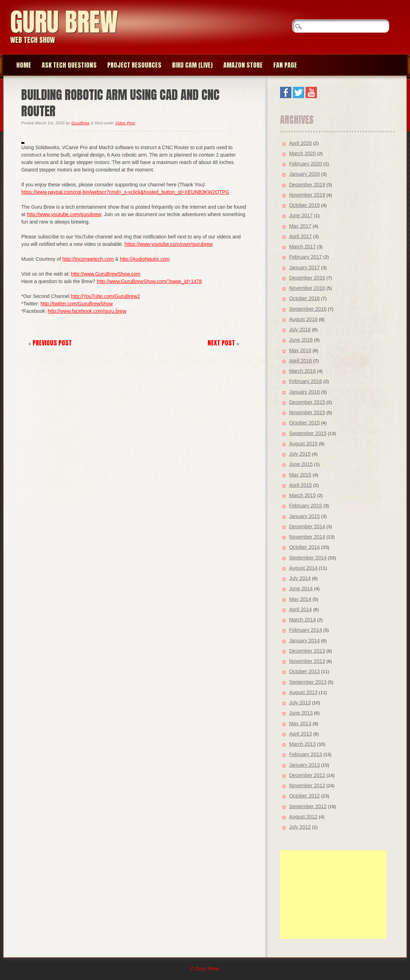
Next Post (221, 343)
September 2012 (308, 806)
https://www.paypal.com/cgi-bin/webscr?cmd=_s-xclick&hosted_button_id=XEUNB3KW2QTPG (125, 192)
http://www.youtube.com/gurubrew (64, 214)
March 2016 (302, 371)
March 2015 (302, 495)
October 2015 (304, 423)
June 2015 (301, 464)
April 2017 (300, 236)
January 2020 (304, 174)
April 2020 (300, 143)
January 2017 (304, 267)
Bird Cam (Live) (192, 65)
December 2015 (307, 402)
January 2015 (304, 516)
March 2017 (302, 247)
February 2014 (305, 630)
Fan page (285, 65)
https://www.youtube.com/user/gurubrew (169, 244)
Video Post (125, 123)
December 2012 (307, 775)
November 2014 (307, 537)
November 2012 (307, 785)
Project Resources (134, 65)
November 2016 (307, 288)
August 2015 (303, 444)
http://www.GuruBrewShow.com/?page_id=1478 (149, 281)
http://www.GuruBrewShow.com (106, 274)
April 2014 (300, 609)
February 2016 (305, 381)
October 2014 (304, 547)
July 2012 (300, 827)
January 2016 (304, 392)
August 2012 (303, 817)
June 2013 (301, 713)
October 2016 (304, 298)
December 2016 (307, 278)
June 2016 (301, 340)
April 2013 (300, 734)
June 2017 (301, 215)
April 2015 (300, 485)
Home (24, 65)
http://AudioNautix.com (145, 259)
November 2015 (307, 412)
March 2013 (302, 744)
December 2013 (307, 651)
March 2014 (302, 620)
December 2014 (307, 526)
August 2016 (303, 319)
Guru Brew (64, 22)
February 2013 (305, 754)
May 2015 (300, 475)
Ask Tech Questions (69, 65)
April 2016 (300, 361)
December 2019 (307, 185)
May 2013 (300, 723)
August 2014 (303, 568)
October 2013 (304, 671)
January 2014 (304, 641)
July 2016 (300, 330)
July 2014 (300, 578)
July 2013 (300, 703)
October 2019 (304, 205)
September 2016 (308, 309)
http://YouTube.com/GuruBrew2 (105, 296)
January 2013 (304, 765)
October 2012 (304, 796)
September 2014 (308, 558)
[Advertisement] (333, 895)
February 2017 (305, 257)
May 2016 (300, 350)
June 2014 (301, 588)
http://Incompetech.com (88, 259)
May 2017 (300, 226)
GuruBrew (81, 123)
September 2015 (308, 433)
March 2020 (302, 153)
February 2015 (305, 506)
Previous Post (52, 343)
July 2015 (300, 454)
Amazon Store (243, 65)
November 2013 (307, 661)
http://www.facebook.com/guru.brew (87, 311)
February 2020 (305, 164)
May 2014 (300, 599)
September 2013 (308, 682)
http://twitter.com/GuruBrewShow (76, 304)
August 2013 (303, 692)
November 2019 (307, 195)
